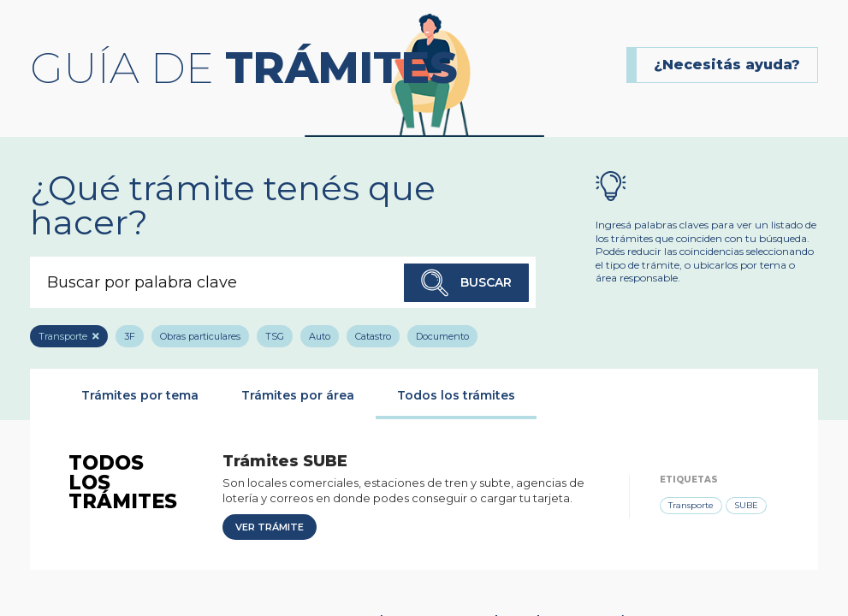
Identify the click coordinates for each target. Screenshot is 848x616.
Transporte (63, 336)
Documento (442, 336)
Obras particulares (200, 336)
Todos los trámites (456, 395)
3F (130, 336)
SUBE (746, 505)
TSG (275, 336)
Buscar (466, 283)
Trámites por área (298, 395)
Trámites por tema (140, 395)
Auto (320, 336)
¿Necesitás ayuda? (727, 65)
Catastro (373, 336)
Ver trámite (270, 527)
